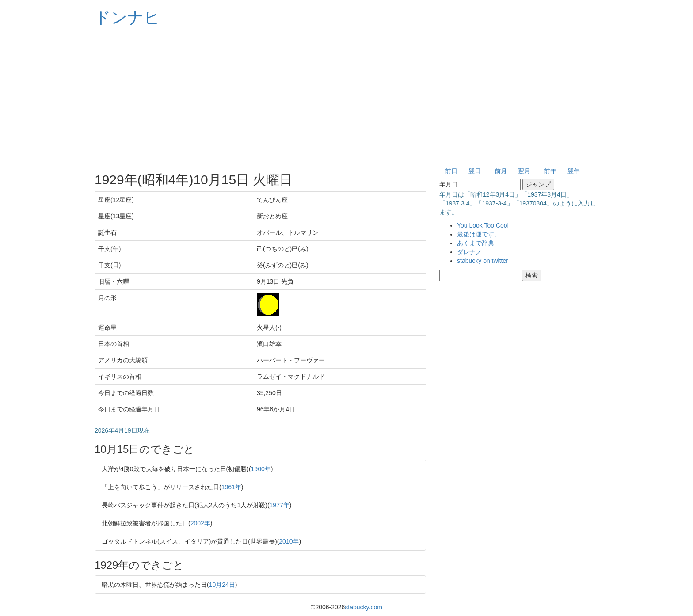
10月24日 (222, 585)
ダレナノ (469, 252)
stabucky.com (364, 607)
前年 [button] (550, 171)
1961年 (231, 487)
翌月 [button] (524, 171)
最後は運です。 (479, 234)
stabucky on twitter (483, 261)
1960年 (261, 469)
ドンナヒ (127, 17)
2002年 (200, 523)
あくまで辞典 (476, 243)
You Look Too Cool (483, 225)
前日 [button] (451, 171)
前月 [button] (501, 171)
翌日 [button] (475, 171)
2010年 (289, 541)
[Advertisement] (346, 97)
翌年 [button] (574, 171)
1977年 (280, 505)
